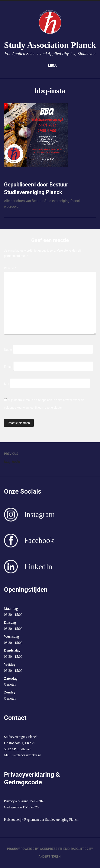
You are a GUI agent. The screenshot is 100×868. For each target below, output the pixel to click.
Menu (50, 66)
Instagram (39, 514)
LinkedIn (38, 567)
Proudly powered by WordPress (32, 849)
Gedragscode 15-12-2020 (21, 807)
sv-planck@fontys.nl (26, 755)
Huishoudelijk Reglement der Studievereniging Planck (41, 820)
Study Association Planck (50, 45)
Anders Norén (50, 857)
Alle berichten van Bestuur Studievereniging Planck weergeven (42, 204)
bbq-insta (50, 457)
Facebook (39, 540)
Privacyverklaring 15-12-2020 (25, 801)
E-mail (8, 367)
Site (7, 384)
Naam (8, 350)
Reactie (10, 268)
